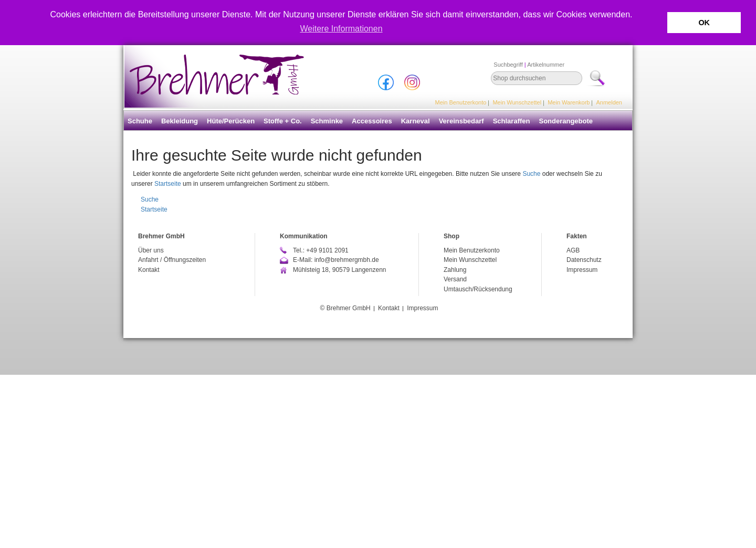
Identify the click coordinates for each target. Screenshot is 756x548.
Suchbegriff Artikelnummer (529, 65)
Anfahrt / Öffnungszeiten (172, 260)
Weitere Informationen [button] (341, 29)
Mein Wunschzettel (517, 102)
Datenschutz (584, 260)
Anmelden (609, 102)
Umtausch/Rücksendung (478, 289)
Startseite (168, 184)
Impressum (582, 270)
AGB (573, 250)
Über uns (151, 250)
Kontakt (149, 270)
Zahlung (455, 270)
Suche (531, 174)
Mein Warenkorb (569, 102)
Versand (455, 279)
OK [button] (704, 23)
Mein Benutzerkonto (461, 102)
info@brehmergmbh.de (347, 260)
